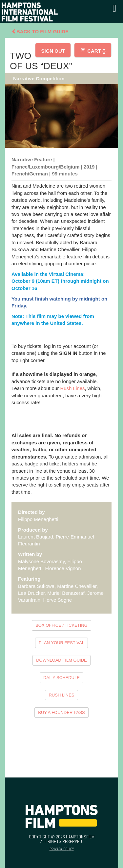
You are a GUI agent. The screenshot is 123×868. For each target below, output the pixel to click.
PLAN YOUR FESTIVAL (61, 643)
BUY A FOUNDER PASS (61, 712)
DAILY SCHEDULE (61, 678)
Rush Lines (72, 388)
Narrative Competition (39, 79)
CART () (93, 50)
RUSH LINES (61, 695)
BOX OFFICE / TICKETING (61, 625)
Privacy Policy (62, 849)
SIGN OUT (53, 51)
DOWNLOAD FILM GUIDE (61, 660)
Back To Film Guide (40, 31)
